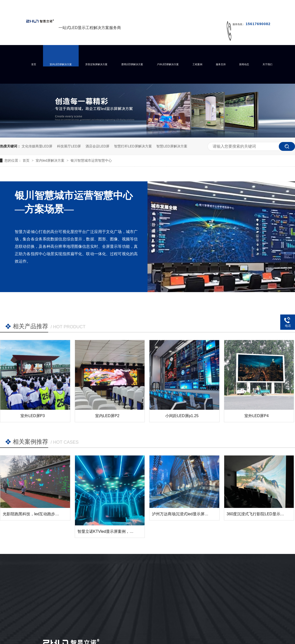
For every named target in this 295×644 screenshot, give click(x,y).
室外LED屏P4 (257, 416)
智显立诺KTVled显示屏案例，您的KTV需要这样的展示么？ (129, 531)
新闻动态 (244, 64)
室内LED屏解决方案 (61, 64)
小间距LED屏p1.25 (182, 416)
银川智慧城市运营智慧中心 (91, 160)
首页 (34, 64)
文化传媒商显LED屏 (37, 146)
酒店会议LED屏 (97, 146)
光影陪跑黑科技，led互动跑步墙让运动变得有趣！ (47, 514)
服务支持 (221, 64)
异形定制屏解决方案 (96, 64)
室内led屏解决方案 (51, 160)
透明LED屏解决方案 (132, 64)
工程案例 (197, 64)
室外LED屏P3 (33, 416)
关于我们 (267, 64)
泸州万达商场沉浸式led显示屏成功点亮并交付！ (194, 514)
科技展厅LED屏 (69, 146)
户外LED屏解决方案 (168, 64)
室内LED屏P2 (107, 416)
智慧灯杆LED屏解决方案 (133, 146)
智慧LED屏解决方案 (172, 146)
